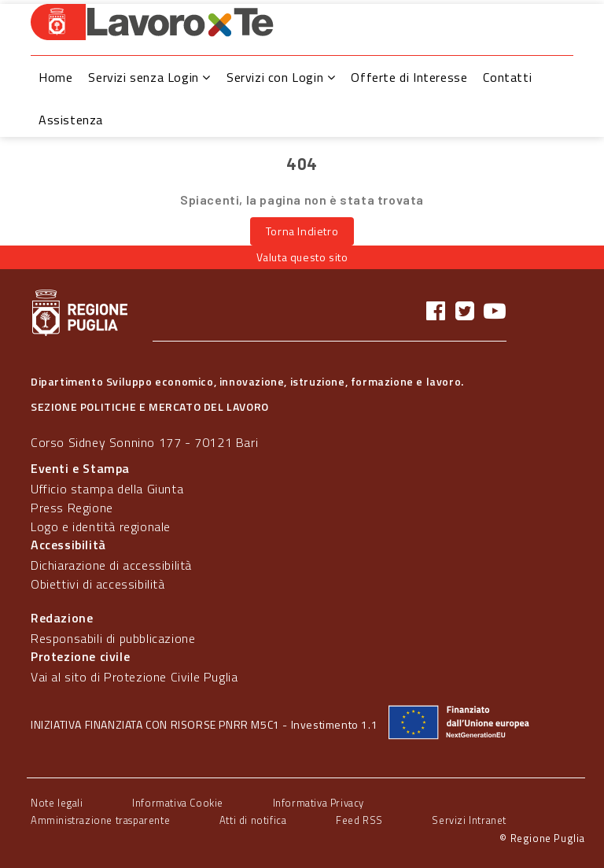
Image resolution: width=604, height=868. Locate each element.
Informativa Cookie (178, 803)
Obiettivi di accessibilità (98, 584)
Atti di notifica (253, 820)
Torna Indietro (302, 231)
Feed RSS (359, 820)
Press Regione (72, 508)
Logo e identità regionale (101, 526)
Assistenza (71, 120)
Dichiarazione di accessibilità (111, 565)
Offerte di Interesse (409, 77)
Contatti (507, 77)
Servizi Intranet (469, 820)
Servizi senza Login (149, 77)
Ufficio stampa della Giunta (107, 489)
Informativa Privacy (319, 803)
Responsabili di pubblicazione (113, 638)
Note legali (57, 803)
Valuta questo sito (302, 257)
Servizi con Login (281, 77)
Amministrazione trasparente (100, 820)
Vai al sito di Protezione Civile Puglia (134, 677)
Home (55, 77)
